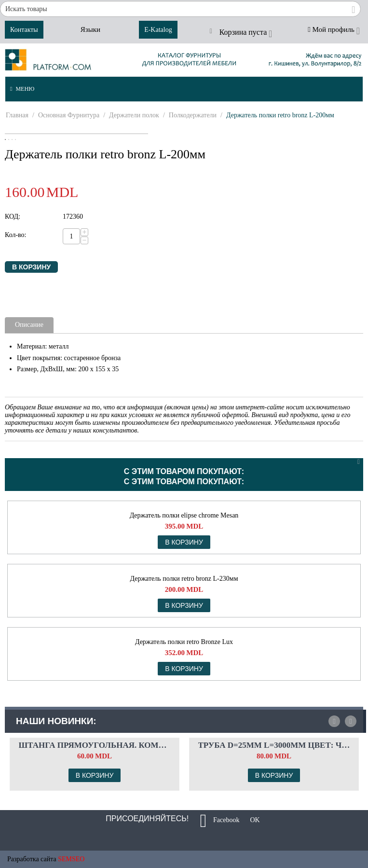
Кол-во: (16, 235)
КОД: (13, 217)
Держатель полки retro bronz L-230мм (184, 579)
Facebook (220, 821)
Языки (90, 29)
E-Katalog (158, 30)
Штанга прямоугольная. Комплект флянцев (95, 745)
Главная (17, 115)
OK (252, 821)
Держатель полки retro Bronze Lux (184, 642)
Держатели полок (134, 115)
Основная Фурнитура (69, 115)
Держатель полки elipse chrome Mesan (184, 515)
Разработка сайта (32, 859)
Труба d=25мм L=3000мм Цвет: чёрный (274, 745)
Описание (29, 325)
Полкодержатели (193, 115)
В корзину (31, 267)
